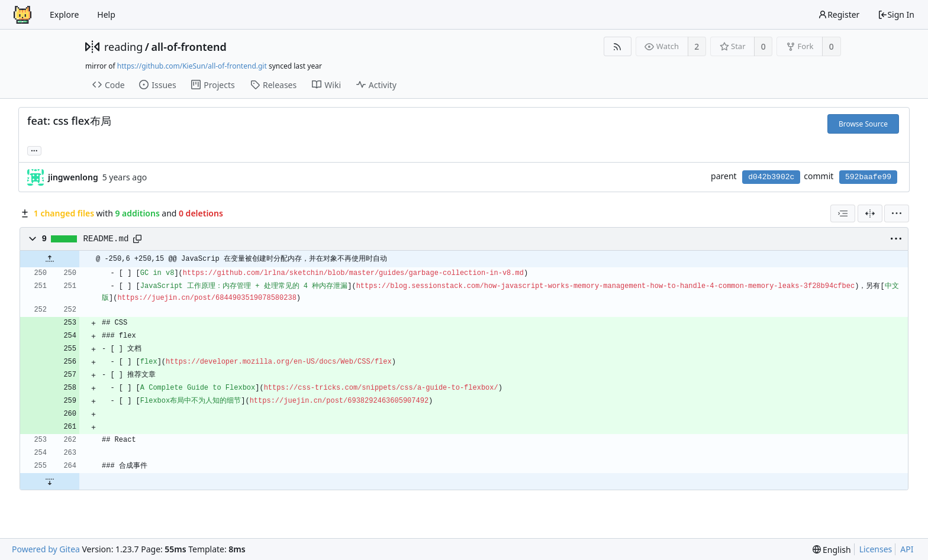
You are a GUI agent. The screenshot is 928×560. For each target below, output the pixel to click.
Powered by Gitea (46, 549)
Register (839, 14)
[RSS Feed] (618, 46)
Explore (64, 14)
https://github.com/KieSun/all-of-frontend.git (192, 66)
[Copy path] (137, 239)
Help (106, 14)
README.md (106, 239)
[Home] (22, 15)
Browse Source (863, 124)
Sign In (896, 14)
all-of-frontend (188, 47)
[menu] (897, 213)
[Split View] (870, 213)
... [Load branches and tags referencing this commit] (34, 150)
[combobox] (843, 213)
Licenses (876, 549)
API (907, 549)
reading (123, 47)
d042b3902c (771, 177)
